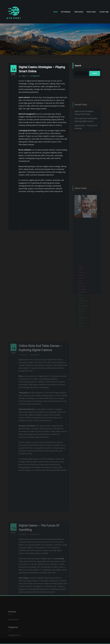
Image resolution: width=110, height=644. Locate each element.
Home (55, 12)
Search (78, 66)
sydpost (23, 76)
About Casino (91, 12)
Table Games (79, 12)
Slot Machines (66, 12)
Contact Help (104, 12)
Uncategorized (35, 76)
